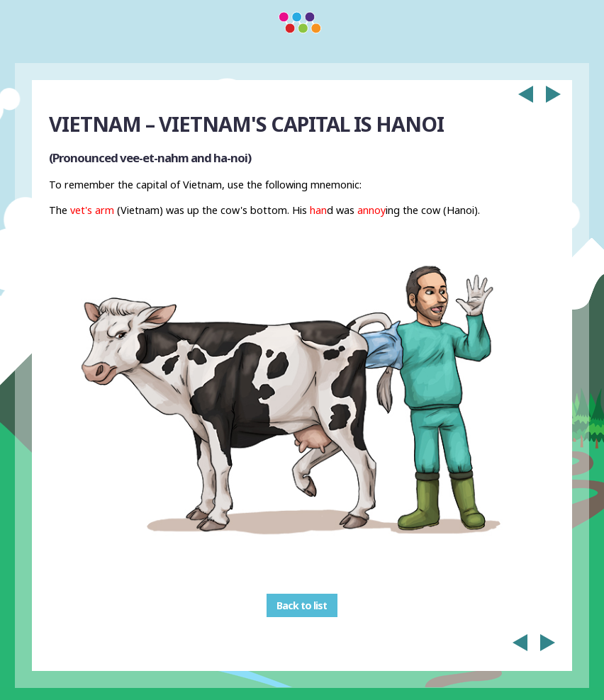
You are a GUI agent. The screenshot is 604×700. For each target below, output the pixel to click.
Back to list (302, 605)
